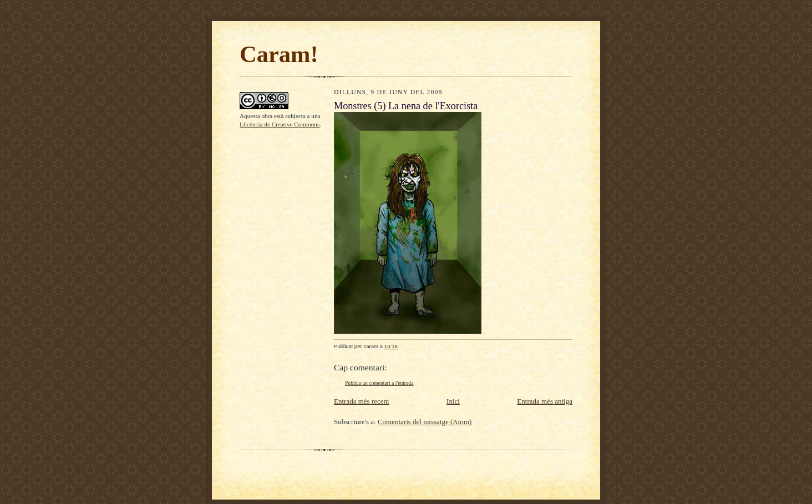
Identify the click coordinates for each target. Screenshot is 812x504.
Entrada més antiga (545, 401)
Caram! (279, 54)
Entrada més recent (362, 401)
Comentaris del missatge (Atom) (425, 422)
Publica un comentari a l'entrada (379, 383)
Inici (453, 401)
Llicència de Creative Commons (280, 124)
